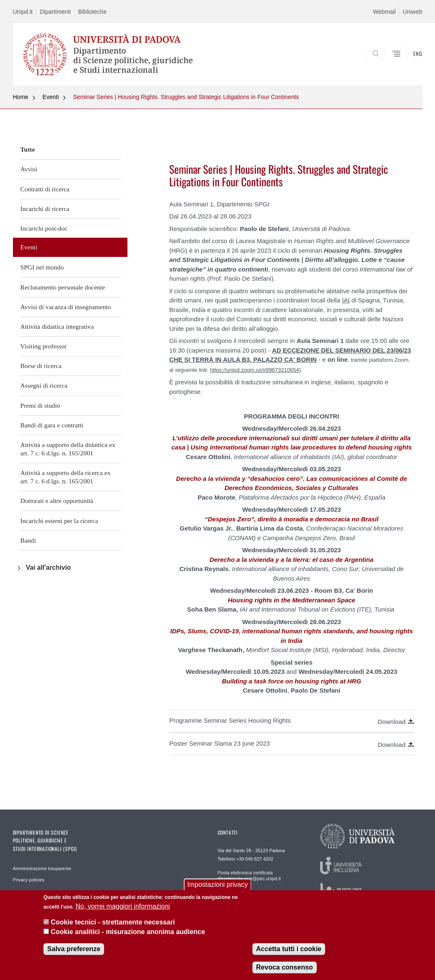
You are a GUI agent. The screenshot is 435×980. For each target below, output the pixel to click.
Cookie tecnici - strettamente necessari (113, 922)
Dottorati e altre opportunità (57, 501)
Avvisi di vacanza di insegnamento (66, 307)
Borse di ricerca (41, 366)
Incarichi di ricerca (45, 209)
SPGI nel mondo (42, 267)
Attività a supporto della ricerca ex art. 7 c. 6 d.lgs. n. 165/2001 (66, 477)
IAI (346, 300)
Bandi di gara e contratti (52, 425)
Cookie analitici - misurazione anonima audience (128, 932)
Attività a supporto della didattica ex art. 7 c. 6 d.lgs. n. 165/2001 (68, 449)
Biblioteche (93, 12)
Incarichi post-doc (44, 228)
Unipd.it (23, 12)
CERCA (389, 66)
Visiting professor (44, 346)
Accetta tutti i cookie (289, 949)
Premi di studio (40, 405)
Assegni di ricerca (44, 385)
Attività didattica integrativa (57, 326)
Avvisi (29, 169)
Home (21, 97)
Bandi (28, 540)
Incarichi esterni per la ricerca (59, 521)
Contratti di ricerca (45, 189)
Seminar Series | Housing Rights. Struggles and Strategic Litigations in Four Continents (186, 97)
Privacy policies (29, 880)
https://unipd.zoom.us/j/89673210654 (254, 370)
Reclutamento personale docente (63, 287)
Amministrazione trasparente (42, 868)
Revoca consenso (285, 967)
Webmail (384, 12)
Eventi (51, 97)
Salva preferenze (74, 949)
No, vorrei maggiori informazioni (123, 906)
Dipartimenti (55, 12)
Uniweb (413, 12)
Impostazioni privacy (217, 885)
